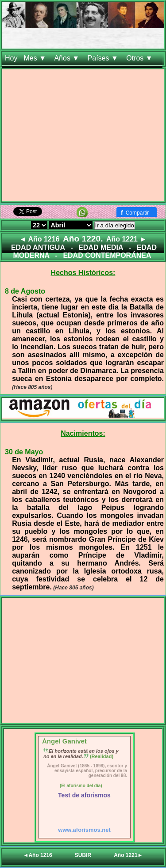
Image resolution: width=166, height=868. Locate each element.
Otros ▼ (140, 58)
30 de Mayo (24, 452)
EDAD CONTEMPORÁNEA (107, 255)
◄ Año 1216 (40, 239)
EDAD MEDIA (101, 247)
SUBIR (83, 855)
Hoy (11, 58)
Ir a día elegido (115, 225)
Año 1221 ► (126, 239)
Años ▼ (68, 58)
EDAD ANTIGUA (38, 247)
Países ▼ (104, 58)
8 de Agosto (25, 291)
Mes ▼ (36, 58)
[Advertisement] (83, 137)
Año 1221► (128, 855)
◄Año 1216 (38, 855)
